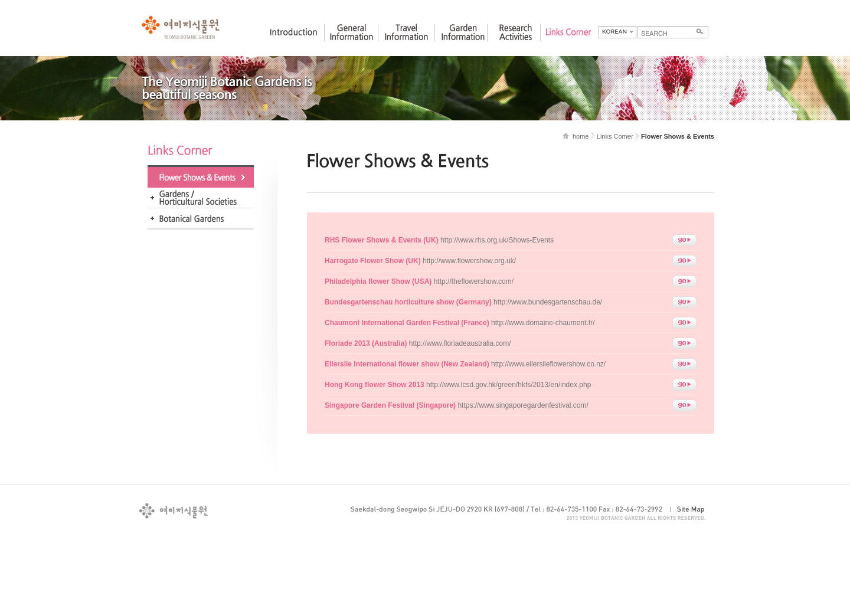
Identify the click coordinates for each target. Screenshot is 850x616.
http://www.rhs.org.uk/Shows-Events (439, 240)
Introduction (294, 43)
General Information (351, 43)
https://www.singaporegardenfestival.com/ (457, 405)
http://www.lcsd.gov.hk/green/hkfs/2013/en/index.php (458, 385)
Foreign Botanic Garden (201, 219)
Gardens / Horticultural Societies (201, 198)
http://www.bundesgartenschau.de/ (463, 302)
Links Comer (615, 136)
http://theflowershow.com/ (419, 281)
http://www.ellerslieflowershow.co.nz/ (465, 364)
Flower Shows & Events (201, 177)
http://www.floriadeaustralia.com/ (418, 343)
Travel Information (406, 43)
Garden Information (463, 43)
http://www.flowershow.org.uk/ (420, 261)
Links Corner (568, 43)
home (581, 136)
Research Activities (515, 43)
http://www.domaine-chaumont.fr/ (460, 323)
